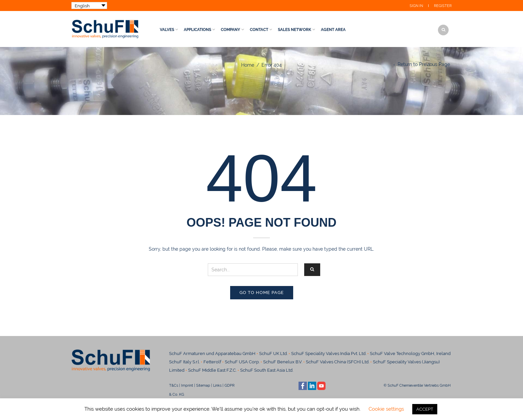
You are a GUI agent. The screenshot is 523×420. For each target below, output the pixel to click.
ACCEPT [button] (425, 409)
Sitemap (203, 385)
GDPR (229, 385)
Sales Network (295, 30)
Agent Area (333, 30)
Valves (167, 30)
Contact (259, 30)
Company (230, 30)
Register (443, 6)
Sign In (416, 6)
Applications (197, 30)
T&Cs (174, 385)
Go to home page (262, 292)
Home (248, 65)
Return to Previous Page (424, 64)
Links (217, 385)
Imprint (187, 385)
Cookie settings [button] (386, 409)
